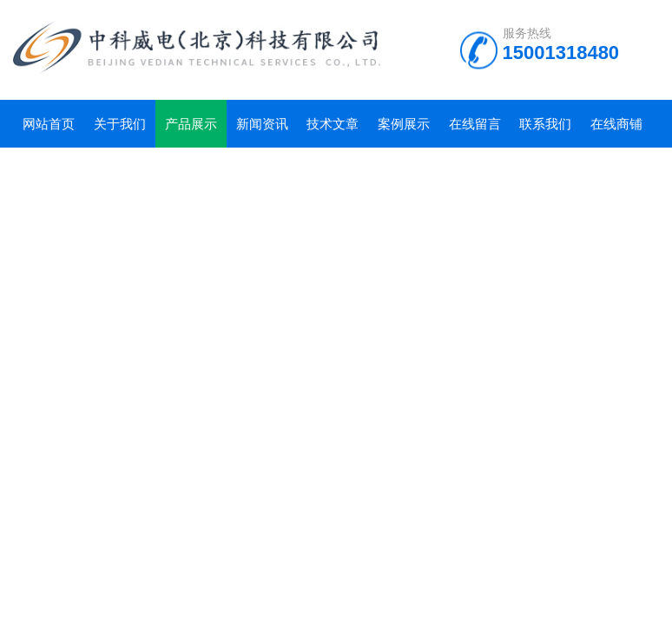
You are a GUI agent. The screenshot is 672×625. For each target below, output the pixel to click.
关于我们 (120, 124)
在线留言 (475, 124)
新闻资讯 (262, 124)
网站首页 (49, 124)
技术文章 (333, 124)
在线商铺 (616, 124)
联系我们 (545, 124)
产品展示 (191, 124)
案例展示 (404, 124)
